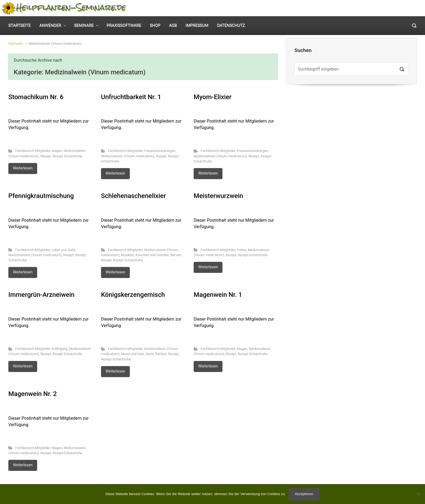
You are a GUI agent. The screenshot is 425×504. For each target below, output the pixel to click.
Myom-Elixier (213, 97)
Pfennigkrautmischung (41, 196)
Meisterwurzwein (218, 196)
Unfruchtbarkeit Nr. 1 (131, 97)
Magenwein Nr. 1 (218, 295)
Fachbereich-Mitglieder (33, 151)
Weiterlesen (23, 168)
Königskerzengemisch (133, 295)
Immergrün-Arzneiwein (41, 295)
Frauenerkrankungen (160, 151)
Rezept (46, 156)
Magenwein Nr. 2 (33, 394)
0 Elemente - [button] (398, 8)
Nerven (176, 255)
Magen (57, 151)
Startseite (15, 44)
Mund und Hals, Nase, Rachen (144, 354)
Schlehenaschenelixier (133, 196)
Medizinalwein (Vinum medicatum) (128, 156)
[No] (418, 494)
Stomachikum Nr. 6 (36, 97)
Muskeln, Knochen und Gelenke (145, 255)
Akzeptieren (304, 494)
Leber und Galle (63, 250)
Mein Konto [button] (355, 8)
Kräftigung (59, 349)
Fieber (241, 250)
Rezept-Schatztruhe (67, 156)
